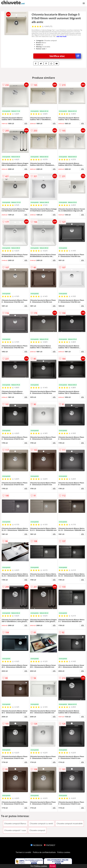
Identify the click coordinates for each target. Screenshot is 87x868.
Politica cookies (64, 852)
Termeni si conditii (24, 852)
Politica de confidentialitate (44, 852)
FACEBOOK (36, 845)
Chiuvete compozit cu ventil (41, 824)
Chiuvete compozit (37, 830)
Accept (53, 866)
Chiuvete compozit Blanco (15, 824)
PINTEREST (50, 845)
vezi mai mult (62, 36)
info (26, 123)
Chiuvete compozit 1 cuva (15, 830)
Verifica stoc (65, 56)
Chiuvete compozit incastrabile (70, 824)
